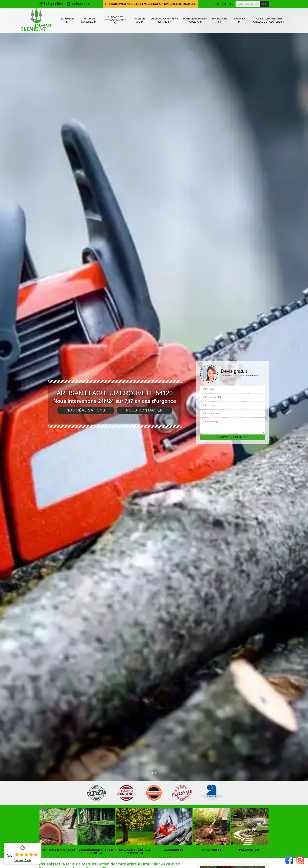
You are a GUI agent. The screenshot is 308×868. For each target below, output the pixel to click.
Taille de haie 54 (139, 20)
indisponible (51, 4)
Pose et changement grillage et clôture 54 (269, 20)
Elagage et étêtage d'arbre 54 (115, 20)
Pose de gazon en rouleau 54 (195, 20)
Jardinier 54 (239, 20)
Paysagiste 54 (219, 20)
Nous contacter (144, 410)
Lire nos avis (23, 860)
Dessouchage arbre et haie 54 (165, 20)
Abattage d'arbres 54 (89, 20)
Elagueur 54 (67, 20)
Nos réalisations (86, 410)
